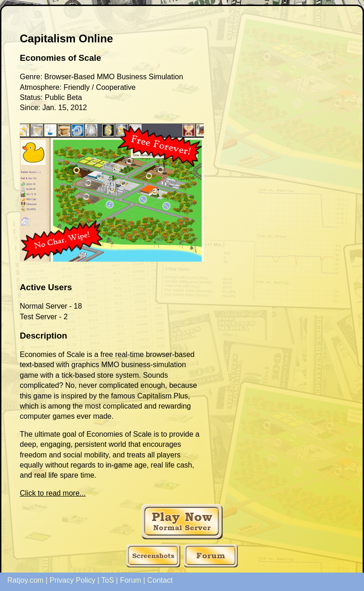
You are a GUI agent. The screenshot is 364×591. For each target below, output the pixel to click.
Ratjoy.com (26, 580)
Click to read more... (53, 493)
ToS (108, 580)
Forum (131, 580)
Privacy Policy (73, 580)
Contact (160, 580)
